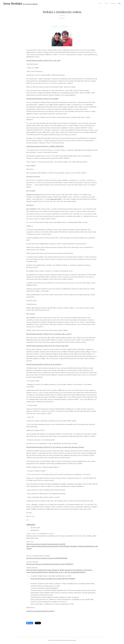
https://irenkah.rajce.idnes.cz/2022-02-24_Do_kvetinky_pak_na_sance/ (49, 334)
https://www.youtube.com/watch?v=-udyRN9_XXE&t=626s (45, 146)
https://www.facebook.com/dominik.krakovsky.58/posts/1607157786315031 (50, 564)
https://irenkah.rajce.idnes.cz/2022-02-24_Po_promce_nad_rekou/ (47, 346)
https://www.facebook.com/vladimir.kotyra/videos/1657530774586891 (53, 579)
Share (30, 623)
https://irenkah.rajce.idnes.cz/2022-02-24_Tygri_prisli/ (43, 60)
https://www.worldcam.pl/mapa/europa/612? (40, 611)
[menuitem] (113, 4)
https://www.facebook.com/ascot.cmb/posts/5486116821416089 (47, 558)
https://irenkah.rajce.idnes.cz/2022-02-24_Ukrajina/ (42, 99)
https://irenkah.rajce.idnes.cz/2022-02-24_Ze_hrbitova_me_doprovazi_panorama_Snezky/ (55, 447)
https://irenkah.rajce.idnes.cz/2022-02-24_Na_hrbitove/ (44, 364)
